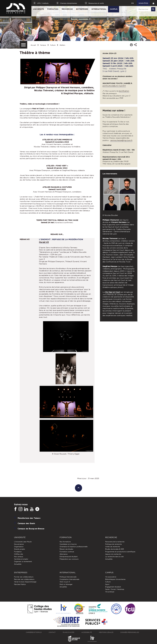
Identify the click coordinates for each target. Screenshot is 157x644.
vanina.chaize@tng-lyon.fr (121, 140)
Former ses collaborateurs (24, 577)
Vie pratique (110, 592)
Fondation (18, 552)
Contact (52, 632)
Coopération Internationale (69, 579)
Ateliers (62, 45)
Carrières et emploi (21, 559)
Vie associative (111, 577)
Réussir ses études (66, 549)
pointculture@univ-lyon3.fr (114, 86)
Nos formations (65, 542)
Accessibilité (87, 632)
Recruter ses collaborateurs (24, 579)
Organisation (19, 547)
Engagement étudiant (113, 587)
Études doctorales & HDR (115, 549)
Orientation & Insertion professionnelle (74, 547)
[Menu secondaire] (23, 45)
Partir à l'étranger (66, 584)
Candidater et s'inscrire (68, 544)
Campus (114, 9)
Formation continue (67, 552)
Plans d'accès (69, 632)
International (99, 9)
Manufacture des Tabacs (29, 518)
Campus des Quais (26, 523)
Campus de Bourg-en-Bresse (31, 529)
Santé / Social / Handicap (115, 589)
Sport (107, 584)
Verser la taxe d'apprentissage (25, 582)
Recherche (67, 9)
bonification (124, 91)
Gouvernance (19, 544)
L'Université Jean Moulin (23, 542)
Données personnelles (130, 632)
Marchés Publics (20, 584)
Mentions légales (106, 632)
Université (38, 9)
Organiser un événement (23, 561)
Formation (53, 9)
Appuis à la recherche (113, 554)
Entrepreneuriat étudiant (69, 557)
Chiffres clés (19, 554)
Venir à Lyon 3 (65, 582)
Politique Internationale (68, 577)
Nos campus (19, 557)
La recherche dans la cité (114, 557)
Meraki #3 (44, 242)
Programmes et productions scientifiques (120, 552)
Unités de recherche (113, 547)
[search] (146, 9)
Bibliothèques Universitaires (115, 579)
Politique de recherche (113, 544)
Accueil (33, 45)
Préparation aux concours (69, 559)
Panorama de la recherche (115, 542)
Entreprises (82, 9)
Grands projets (20, 549)
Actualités (18, 564)
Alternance (64, 554)
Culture (53, 45)
